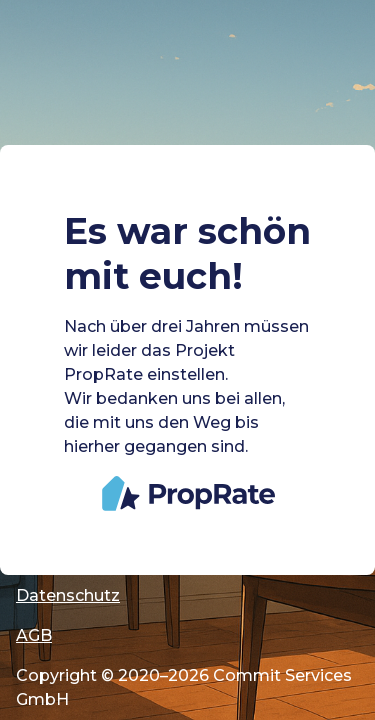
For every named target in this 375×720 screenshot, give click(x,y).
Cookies (49, 515)
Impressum (63, 555)
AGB (34, 635)
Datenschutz (68, 595)
